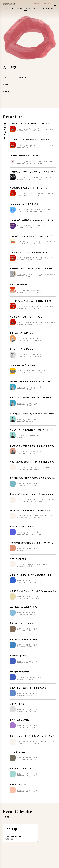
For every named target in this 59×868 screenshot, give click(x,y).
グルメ (12, 8)
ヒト (26, 8)
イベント (32, 8)
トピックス (41, 8)
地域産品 (19, 8)
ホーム (6, 8)
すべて (7, 817)
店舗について (50, 8)
